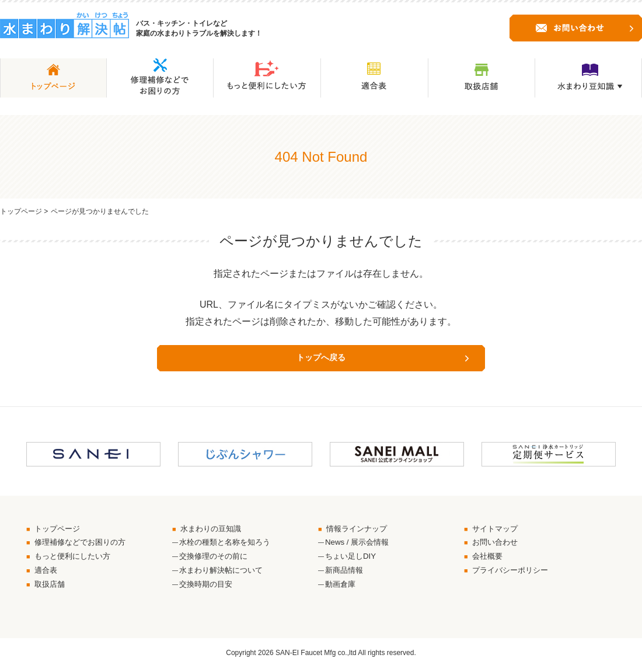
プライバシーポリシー (514, 574)
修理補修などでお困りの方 (84, 544)
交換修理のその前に (216, 559)
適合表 (47, 574)
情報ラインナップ (360, 530)
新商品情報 (346, 574)
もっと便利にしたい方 (76, 559)
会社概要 (489, 559)
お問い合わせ (497, 544)
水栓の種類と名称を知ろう (228, 544)
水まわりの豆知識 (214, 530)
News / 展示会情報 (359, 544)
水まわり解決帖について (224, 574)
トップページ (21, 211)
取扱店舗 (51, 589)
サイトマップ (497, 530)
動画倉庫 (341, 589)
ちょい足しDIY (352, 559)
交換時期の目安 (208, 589)
